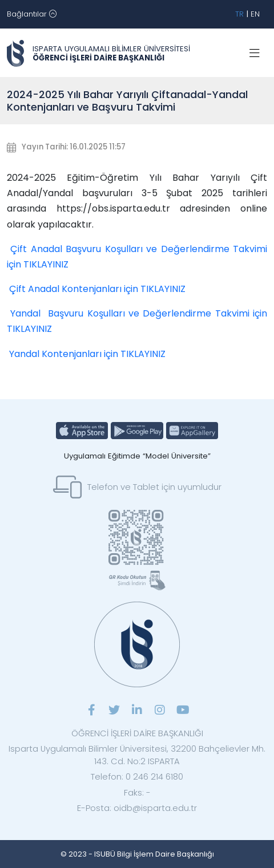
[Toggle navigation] (32, 14)
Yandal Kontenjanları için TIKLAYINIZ (87, 354)
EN (255, 14)
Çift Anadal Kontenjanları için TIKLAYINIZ (97, 289)
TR (239, 14)
